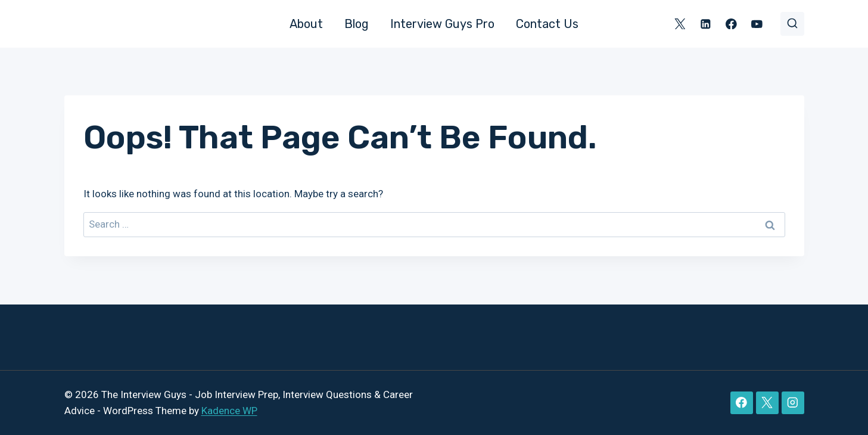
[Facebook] (731, 24)
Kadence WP (229, 411)
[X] (680, 24)
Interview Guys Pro (442, 24)
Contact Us (547, 24)
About (306, 24)
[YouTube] (757, 24)
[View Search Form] (792, 24)
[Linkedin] (706, 24)
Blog (357, 24)
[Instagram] (793, 403)
